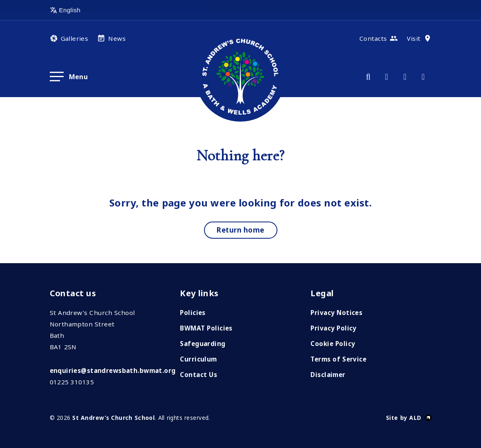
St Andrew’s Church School (113, 418)
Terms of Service (338, 359)
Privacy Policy (333, 328)
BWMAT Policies (206, 328)
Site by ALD (404, 418)
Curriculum (198, 359)
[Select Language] (89, 10)
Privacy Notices (336, 313)
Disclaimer (328, 375)
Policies (193, 313)
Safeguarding (203, 344)
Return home (240, 230)
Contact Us (198, 375)
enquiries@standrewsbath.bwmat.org (113, 370)
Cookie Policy (333, 344)
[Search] (368, 77)
